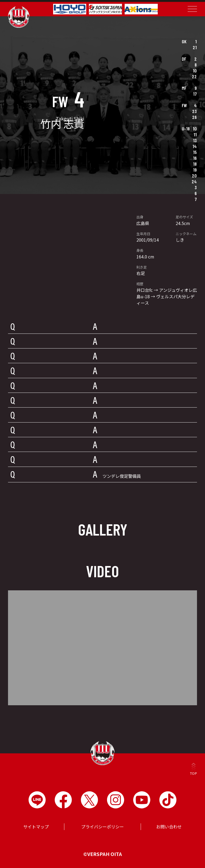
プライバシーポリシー (102, 827)
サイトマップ (36, 827)
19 (195, 170)
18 (195, 164)
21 (195, 47)
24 (194, 181)
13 (195, 140)
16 (195, 158)
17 (195, 94)
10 (195, 71)
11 (195, 134)
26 (194, 117)
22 (194, 76)
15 (195, 152)
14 (195, 146)
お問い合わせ (169, 827)
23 (194, 111)
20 (194, 176)
